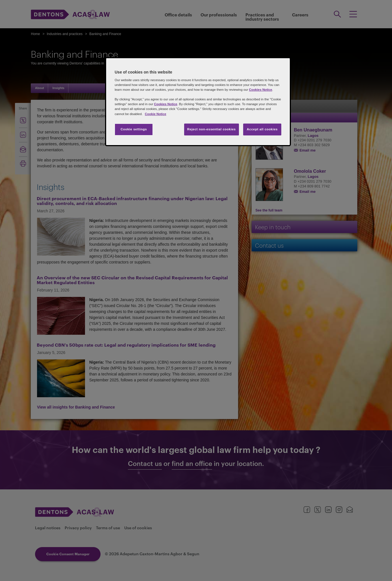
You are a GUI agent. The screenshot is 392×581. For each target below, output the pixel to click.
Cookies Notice (260, 90)
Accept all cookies (262, 129)
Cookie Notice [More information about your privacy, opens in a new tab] (156, 114)
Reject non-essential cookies (212, 129)
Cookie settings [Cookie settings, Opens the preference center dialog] (134, 129)
